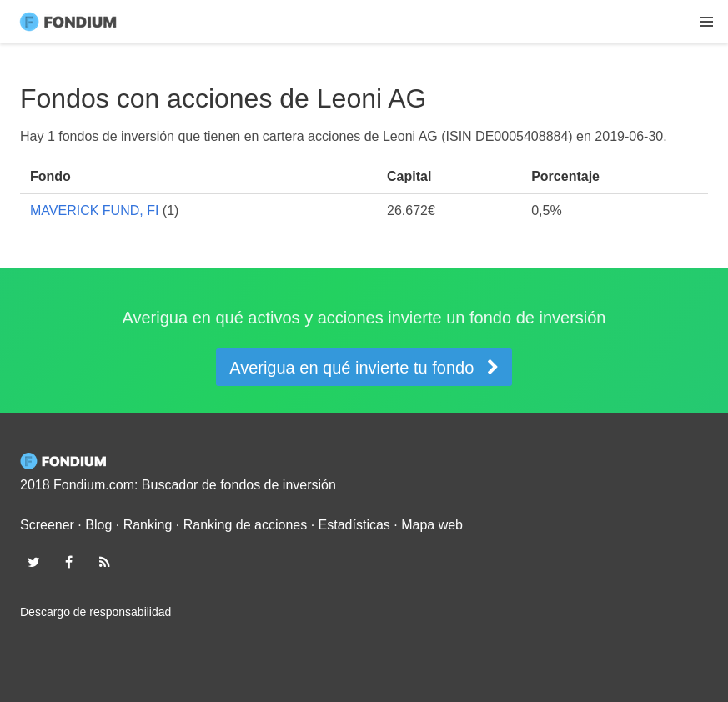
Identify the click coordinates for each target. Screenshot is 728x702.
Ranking (148, 525)
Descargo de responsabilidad (95, 612)
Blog (98, 525)
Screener (47, 525)
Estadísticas (354, 525)
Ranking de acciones (246, 525)
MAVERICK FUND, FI (94, 211)
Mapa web (432, 525)
